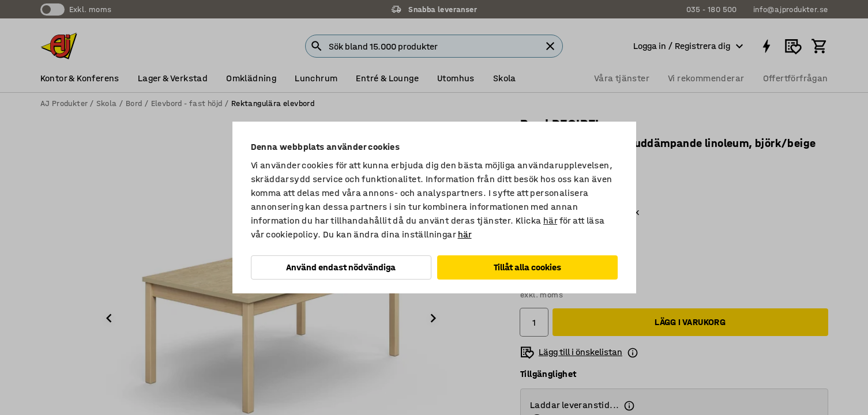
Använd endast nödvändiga (341, 267)
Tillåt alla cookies (527, 267)
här (550, 220)
